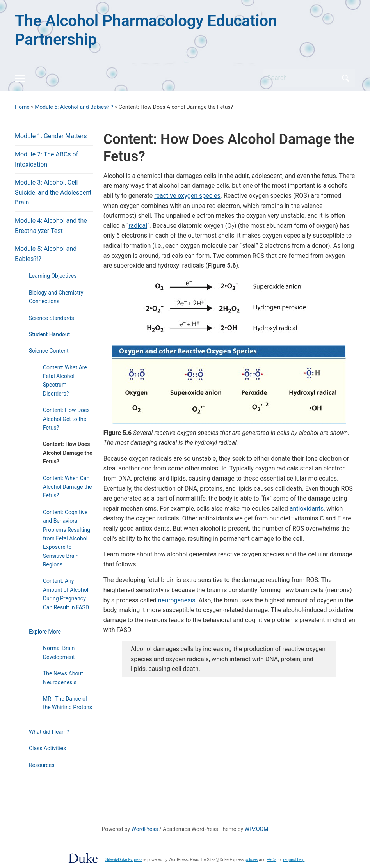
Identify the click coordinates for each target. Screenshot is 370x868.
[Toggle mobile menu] (20, 78)
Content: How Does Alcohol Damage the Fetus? (68, 453)
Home (22, 107)
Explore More (45, 632)
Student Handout (49, 334)
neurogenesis (177, 600)
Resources (42, 765)
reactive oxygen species (187, 196)
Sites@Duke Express (124, 860)
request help (294, 860)
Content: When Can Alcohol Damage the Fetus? (68, 487)
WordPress (145, 829)
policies (251, 860)
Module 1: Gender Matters (51, 136)
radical (138, 226)
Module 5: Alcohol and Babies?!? (74, 107)
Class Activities (47, 748)
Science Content (49, 351)
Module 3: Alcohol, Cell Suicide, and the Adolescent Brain (53, 192)
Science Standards (52, 318)
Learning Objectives (53, 276)
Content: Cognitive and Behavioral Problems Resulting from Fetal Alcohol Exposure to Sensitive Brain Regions (67, 538)
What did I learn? (49, 732)
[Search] (302, 78)
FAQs (271, 860)
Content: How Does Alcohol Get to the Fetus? (66, 419)
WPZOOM (257, 829)
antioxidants (307, 509)
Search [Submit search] (345, 78)
